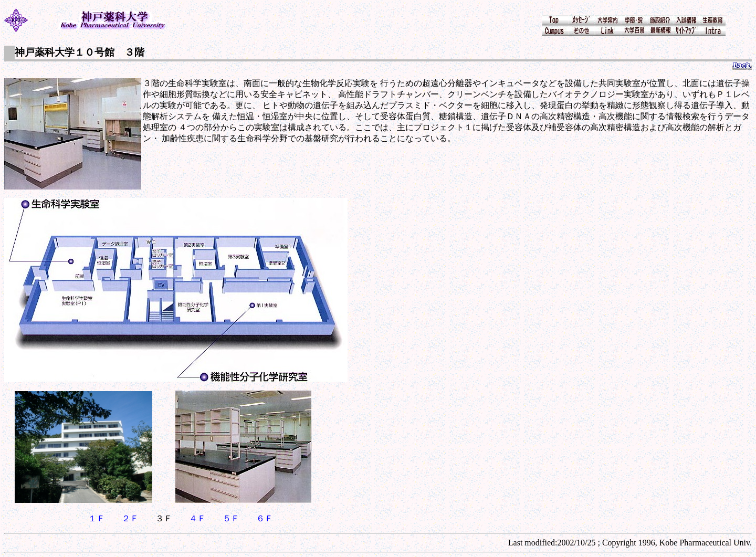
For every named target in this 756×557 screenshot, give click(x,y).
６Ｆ (265, 518)
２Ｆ (130, 518)
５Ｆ (231, 518)
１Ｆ (97, 518)
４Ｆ (197, 518)
